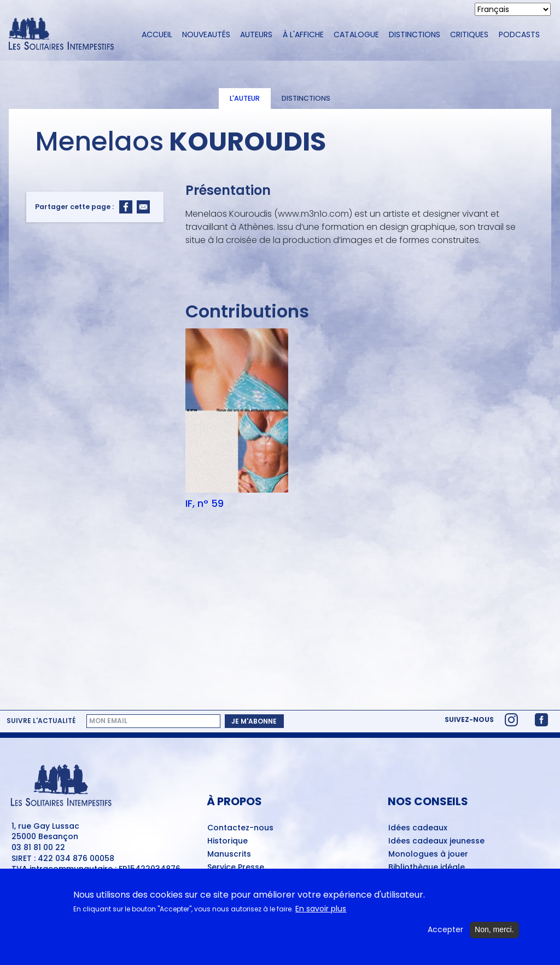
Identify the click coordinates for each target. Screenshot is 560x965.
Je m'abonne (254, 721)
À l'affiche (303, 34)
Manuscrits (229, 854)
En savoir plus (321, 914)
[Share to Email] (143, 207)
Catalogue (356, 34)
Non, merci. (494, 935)
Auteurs (256, 34)
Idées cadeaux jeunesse (436, 841)
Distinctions (415, 34)
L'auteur (245, 98)
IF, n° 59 (205, 504)
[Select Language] (513, 9)
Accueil (157, 34)
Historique (227, 841)
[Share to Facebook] (126, 207)
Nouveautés (206, 34)
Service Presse (236, 868)
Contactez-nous (240, 828)
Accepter (445, 935)
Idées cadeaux (418, 828)
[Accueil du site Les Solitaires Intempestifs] (65, 35)
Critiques (469, 34)
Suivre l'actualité (41, 721)
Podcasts (519, 34)
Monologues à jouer (428, 854)
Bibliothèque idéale (427, 868)
